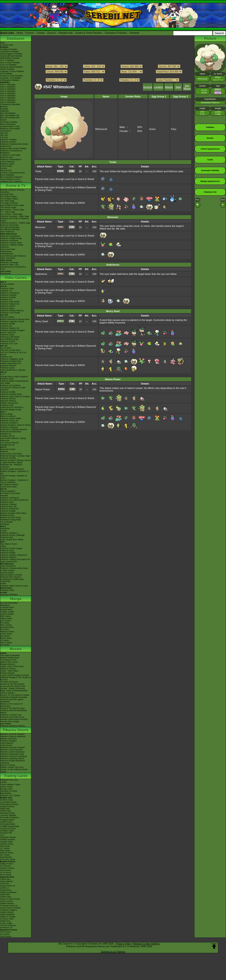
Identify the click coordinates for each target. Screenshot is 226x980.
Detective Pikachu (8, 366)
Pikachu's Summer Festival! (12, 747)
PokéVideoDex (7, 254)
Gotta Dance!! (6, 745)
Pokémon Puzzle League (11, 548)
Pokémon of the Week (10, 129)
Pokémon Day (7, 157)
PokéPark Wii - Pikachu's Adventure (11, 466)
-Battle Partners (7, 903)
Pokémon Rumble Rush (11, 361)
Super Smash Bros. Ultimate (13, 370)
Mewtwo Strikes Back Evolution (14, 719)
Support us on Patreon (113, 952)
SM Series (5, 645)
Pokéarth (134, 33)
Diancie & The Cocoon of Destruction (11, 705)
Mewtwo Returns (8, 664)
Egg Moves (187, 87)
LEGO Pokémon (8, 162)
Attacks (169, 87)
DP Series (5, 629)
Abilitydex (5, 111)
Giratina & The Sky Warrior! (12, 684)
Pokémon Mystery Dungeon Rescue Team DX (12, 331)
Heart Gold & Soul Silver (11, 454)
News (3, 43)
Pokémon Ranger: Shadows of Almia (14, 477)
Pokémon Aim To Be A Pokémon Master (14, 220)
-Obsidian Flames (8, 837)
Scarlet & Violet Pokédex (89, 33)
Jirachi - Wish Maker (9, 671)
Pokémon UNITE (8, 306)
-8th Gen (4, 135)
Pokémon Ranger (8, 511)
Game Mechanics (8, 124)
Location (158, 87)
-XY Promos (6, 873)
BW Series (5, 636)
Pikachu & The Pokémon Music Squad (14, 771)
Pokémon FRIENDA (9, 595)
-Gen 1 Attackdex (8, 85)
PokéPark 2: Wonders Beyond (13, 429)
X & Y (3, 374)
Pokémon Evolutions (9, 240)
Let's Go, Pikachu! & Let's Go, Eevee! (13, 353)
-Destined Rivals (8, 813)
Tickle (38, 171)
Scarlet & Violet (7, 288)
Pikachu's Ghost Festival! (11, 750)
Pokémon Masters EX (10, 304)
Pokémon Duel (7, 405)
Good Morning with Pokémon (13, 256)
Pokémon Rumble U (9, 423)
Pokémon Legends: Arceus (12, 322)
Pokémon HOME (8, 324)
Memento (40, 227)
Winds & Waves (7, 284)
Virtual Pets (5, 581)
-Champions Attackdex (10, 104)
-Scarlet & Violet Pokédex (11, 76)
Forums (30, 33)
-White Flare (6, 811)
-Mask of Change (8, 917)
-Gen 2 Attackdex (8, 87)
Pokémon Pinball (8, 553)
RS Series (5, 623)
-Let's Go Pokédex (8, 65)
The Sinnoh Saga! (8, 207)
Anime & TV (16, 186)
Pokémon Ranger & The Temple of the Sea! (15, 679)
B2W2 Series (6, 638)
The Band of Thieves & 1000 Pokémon (13, 389)
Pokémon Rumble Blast (11, 432)
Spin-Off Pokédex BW (10, 118)
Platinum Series (7, 632)
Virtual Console (7, 573)
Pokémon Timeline (8, 140)
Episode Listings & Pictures (12, 190)
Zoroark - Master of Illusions (13, 688)
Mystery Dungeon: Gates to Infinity (15, 425)
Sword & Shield (7, 317)
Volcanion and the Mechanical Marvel (13, 712)
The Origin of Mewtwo (10, 655)
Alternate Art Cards (9, 791)
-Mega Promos (7, 864)
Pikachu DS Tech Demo (11, 518)
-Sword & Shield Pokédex (11, 67)
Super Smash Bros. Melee (12, 540)
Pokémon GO (6, 300)
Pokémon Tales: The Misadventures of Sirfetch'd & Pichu (13, 267)
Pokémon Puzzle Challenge (12, 535)
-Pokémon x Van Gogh (10, 155)
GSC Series (6, 621)
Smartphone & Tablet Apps (12, 579)
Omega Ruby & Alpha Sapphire (14, 377)
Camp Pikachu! (7, 743)
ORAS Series (6, 643)
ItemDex (4, 107)
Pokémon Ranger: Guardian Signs (15, 456)
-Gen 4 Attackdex (8, 91)
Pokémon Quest (7, 368)
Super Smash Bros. (9, 562)
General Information (9, 603)
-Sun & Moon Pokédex (10, 63)
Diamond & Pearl (8, 449)
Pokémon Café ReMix (10, 302)
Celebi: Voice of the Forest (12, 666)
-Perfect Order (7, 800)
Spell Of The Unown (9, 662)
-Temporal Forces (8, 828)
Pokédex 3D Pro (8, 436)
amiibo (3, 584)
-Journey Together (8, 815)
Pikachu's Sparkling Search (12, 758)
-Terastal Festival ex (9, 906)
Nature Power (42, 389)
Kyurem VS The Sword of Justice (15, 695)
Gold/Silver (5, 529)
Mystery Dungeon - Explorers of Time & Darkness (14, 481)
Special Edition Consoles (11, 575)
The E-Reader (7, 522)
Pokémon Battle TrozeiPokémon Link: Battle (14, 382)
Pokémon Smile (7, 335)
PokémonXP (6, 146)
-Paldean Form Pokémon (11, 181)
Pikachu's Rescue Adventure (13, 736)
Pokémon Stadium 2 (9, 533)
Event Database (7, 175)
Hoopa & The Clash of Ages (12, 708)
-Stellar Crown (7, 822)
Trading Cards (16, 776)
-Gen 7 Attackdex (8, 98)
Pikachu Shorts (16, 730)
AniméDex (5, 192)
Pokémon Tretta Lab (9, 421)
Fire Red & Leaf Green (10, 493)
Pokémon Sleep (7, 308)
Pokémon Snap (7, 551)
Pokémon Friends (8, 297)
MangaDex (5, 605)
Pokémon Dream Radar (11, 418)
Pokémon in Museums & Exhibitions (11, 152)
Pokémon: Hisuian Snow (11, 243)
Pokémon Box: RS (8, 507)
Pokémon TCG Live (9, 344)
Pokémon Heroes (8, 669)
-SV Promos (6, 866)
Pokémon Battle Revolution (12, 469)
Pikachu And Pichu (8, 739)
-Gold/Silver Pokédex (10, 52)
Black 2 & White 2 (8, 416)
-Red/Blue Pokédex (9, 49)
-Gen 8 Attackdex (8, 100)
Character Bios (7, 194)
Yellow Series (6, 618)
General (148, 87)
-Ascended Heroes (8, 802)
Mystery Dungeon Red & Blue (13, 513)
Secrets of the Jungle (10, 721)
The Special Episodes (10, 227)
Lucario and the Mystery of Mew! (15, 675)
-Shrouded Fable (8, 824)
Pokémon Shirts (7, 164)
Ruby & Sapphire (8, 491)
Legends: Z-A (6, 291)
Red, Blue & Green (9, 544)
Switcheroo (41, 274)
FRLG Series (6, 625)
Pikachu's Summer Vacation (13, 734)
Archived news (7, 45)
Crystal (3, 531)
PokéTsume (5, 274)
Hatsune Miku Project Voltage (13, 148)
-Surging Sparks (7, 820)
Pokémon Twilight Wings (11, 238)
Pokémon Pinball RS (9, 509)
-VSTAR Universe (8, 925)
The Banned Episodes (10, 229)
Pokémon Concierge (9, 263)
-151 (2, 835)
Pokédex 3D (6, 434)
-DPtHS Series (7, 853)
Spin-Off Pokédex (8, 113)
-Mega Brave (6, 890)
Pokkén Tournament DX (11, 363)
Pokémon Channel (8, 504)
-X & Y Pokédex (7, 60)
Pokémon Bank (7, 379)
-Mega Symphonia (8, 892)
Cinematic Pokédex (9, 122)
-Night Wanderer (8, 914)
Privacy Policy (124, 944)
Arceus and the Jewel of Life (13, 686)
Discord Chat (6, 170)
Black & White (6, 414)
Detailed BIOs (6, 610)
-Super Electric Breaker (10, 908)
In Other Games (7, 570)
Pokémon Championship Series (14, 144)
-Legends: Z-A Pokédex (11, 78)
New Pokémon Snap (9, 339)
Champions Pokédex (116, 33)
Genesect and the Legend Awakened (12, 701)
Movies (16, 649)
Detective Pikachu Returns (12, 311)
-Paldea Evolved (8, 839)
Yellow (3, 546)
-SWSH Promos (7, 868)
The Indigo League (8, 196)
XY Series (5, 640)
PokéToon (5, 247)
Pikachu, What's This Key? (12, 767)
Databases (16, 38)
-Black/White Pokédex (10, 58)
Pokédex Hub (66, 33)
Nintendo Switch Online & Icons (14, 586)
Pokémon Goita (7, 590)
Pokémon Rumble (8, 458)
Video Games (16, 278)
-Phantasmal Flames (9, 804)
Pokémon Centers (8, 142)
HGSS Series (6, 634)
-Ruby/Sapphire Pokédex (11, 54)
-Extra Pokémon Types (10, 784)
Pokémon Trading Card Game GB (15, 559)
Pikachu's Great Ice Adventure (14, 756)
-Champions (6, 131)
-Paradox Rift (6, 833)
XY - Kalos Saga (8, 212)
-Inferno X (5, 888)
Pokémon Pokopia (8, 295)
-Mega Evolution (7, 806)
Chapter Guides (7, 612)
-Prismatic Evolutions (9, 817)
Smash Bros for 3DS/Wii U (12, 407)
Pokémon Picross (8, 399)
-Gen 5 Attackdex (8, 93)
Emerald (4, 496)
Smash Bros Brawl (8, 487)
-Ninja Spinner (7, 881)
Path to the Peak (8, 249)
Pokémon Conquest (9, 427)
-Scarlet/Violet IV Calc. (10, 126)
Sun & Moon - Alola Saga (11, 214)
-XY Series (5, 848)
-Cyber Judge (6, 923)
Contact (41, 33)
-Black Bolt (5, 809)
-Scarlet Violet (6, 842)
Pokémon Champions (10, 293)
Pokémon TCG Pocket (10, 313)
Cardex (3, 120)
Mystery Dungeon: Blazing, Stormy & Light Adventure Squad (16, 461)
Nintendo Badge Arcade (11, 410)
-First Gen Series (8, 859)
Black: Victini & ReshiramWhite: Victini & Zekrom (14, 692)
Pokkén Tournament (9, 403)
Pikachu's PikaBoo (8, 741)
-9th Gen (4, 133)
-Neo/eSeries (6, 857)
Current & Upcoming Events (13, 173)
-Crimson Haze (7, 919)
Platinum (4, 451)
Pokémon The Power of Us (12, 717)
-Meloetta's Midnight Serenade (14, 697)
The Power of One (8, 660)
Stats (178, 87)
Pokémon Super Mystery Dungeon (15, 396)
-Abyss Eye (5, 879)
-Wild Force (5, 921)
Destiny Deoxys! (7, 673)
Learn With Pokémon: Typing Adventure (13, 439)
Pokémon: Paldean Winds (12, 245)
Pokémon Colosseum (10, 498)
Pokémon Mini (7, 537)
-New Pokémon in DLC (10, 179)
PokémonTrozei (7, 515)
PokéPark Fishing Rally (10, 520)
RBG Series (6, 616)
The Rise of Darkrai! (9, 682)
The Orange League (9, 199)
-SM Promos (6, 870)
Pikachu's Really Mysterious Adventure (13, 762)
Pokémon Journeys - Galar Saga (15, 216)
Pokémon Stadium (8, 557)
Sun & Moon (6, 348)
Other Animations (8, 258)
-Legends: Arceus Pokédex (12, 71)
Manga (16, 599)
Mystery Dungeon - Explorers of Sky (14, 472)
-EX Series (5, 855)
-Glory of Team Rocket (10, 899)
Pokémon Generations (10, 236)
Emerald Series (7, 627)
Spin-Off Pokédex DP (10, 115)
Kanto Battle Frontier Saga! (12, 205)
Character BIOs (7, 607)
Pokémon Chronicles (9, 225)
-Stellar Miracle (7, 912)
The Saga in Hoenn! (9, 203)
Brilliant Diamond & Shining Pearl (15, 319)
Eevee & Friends (8, 765)
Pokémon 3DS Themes (10, 577)
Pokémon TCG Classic (10, 795)
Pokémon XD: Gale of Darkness (14, 500)
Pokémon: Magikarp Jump (12, 359)
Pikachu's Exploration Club (12, 754)
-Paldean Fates (7, 831)
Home (20, 33)
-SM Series (5, 846)
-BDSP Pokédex (7, 69)
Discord (52, 33)
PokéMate (5, 524)
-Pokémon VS (6, 928)
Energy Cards (6, 789)
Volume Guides (7, 614)
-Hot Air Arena (6, 901)
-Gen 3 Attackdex (8, 89)
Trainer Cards (6, 787)
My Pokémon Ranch (9, 484)
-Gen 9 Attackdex (8, 102)
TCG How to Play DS (10, 443)
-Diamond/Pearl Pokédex (11, 56)
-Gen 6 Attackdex (8, 96)
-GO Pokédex (6, 74)
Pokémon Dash (7, 502)
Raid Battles (6, 793)
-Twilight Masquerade (10, 826)
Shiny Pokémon (7, 232)
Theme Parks (6, 166)
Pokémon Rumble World (11, 394)
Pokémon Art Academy (10, 385)
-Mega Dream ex (8, 886)
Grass (152, 129)
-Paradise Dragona (9, 910)
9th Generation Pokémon (11, 177)
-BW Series (5, 851)
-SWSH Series (7, 844)
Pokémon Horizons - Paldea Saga (15, 223)
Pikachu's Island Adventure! (12, 752)
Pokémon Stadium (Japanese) (14, 555)
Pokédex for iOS (8, 445)
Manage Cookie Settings (147, 944)
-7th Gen (4, 137)
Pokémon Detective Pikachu (13, 726)
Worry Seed (41, 321)
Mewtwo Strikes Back (10, 658)
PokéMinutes (6, 251)
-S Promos (5, 934)
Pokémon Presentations (11, 159)
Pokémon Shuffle (8, 392)
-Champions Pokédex (10, 80)
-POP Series (6, 875)
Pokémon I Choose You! (11, 715)
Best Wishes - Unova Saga (12, 210)
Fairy (173, 129)
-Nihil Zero (5, 884)
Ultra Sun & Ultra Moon (10, 350)
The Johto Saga (7, 201)
